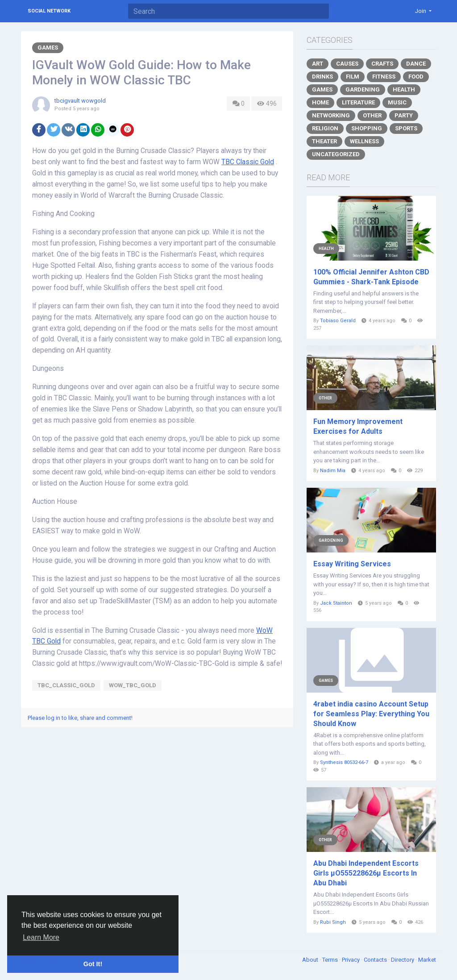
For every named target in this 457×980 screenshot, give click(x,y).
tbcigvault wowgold (80, 101)
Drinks (322, 77)
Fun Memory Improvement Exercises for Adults (358, 426)
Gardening (363, 89)
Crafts (382, 64)
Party (404, 115)
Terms (331, 960)
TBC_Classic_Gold (66, 685)
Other (372, 115)
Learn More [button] (41, 937)
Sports (406, 128)
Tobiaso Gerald (338, 321)
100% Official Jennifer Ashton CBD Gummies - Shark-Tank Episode (371, 277)
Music (397, 102)
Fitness (384, 77)
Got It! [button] (93, 964)
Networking (331, 115)
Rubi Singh (333, 922)
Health (404, 89)
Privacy (351, 960)
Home (320, 102)
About (311, 960)
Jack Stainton (336, 603)
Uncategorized (336, 154)
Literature (358, 102)
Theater (324, 141)
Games (48, 48)
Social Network (49, 11)
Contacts (376, 960)
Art (318, 64)
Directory (403, 960)
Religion (325, 128)
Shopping (367, 128)
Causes (347, 64)
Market (427, 960)
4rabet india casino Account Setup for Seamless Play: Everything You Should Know (371, 714)
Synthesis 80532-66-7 (344, 762)
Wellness (364, 141)
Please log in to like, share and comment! (80, 718)
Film (353, 77)
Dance (416, 64)
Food (416, 77)
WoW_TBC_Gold (133, 685)
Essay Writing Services (352, 564)
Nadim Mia (333, 471)
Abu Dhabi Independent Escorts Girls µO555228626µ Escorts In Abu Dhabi (366, 873)
